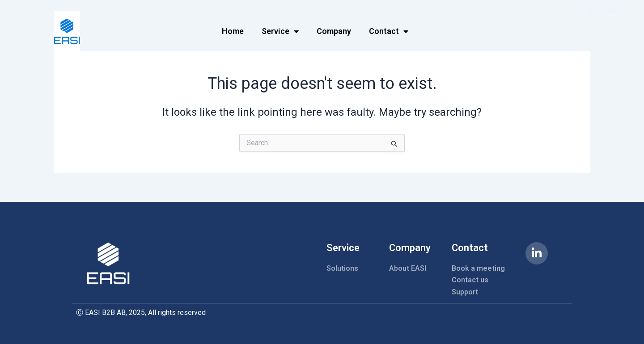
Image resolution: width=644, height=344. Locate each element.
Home (233, 29)
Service (280, 29)
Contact (389, 29)
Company (334, 29)
